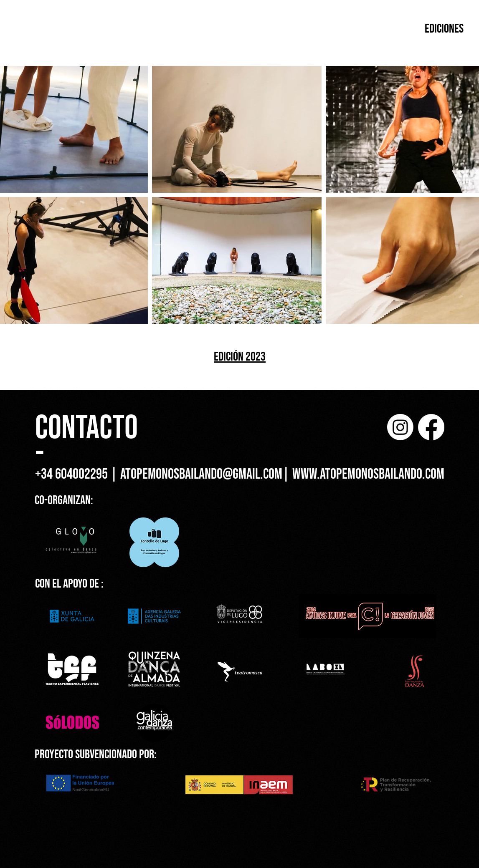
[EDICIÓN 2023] (240, 357)
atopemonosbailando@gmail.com (201, 474)
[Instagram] (400, 427)
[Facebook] (431, 427)
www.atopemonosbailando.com (368, 474)
